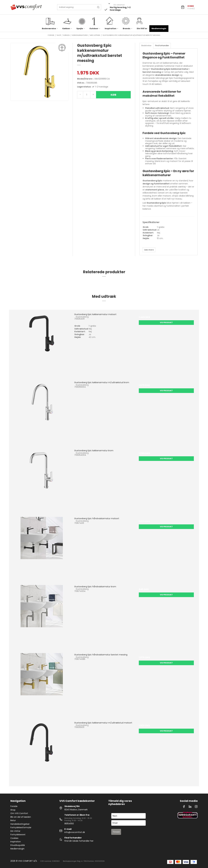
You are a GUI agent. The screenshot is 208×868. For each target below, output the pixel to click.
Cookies (14, 838)
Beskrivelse (146, 46)
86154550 (69, 824)
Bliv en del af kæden (21, 817)
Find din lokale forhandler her (79, 841)
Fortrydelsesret (18, 835)
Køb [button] (113, 95)
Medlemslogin (159, 28)
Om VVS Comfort (19, 813)
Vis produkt (166, 322)
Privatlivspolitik (18, 845)
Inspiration (16, 842)
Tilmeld (116, 832)
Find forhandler (162, 46)
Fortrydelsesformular (21, 827)
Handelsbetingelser (20, 824)
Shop (13, 810)
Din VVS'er (142, 28)
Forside (14, 806)
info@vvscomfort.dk (75, 832)
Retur (13, 820)
